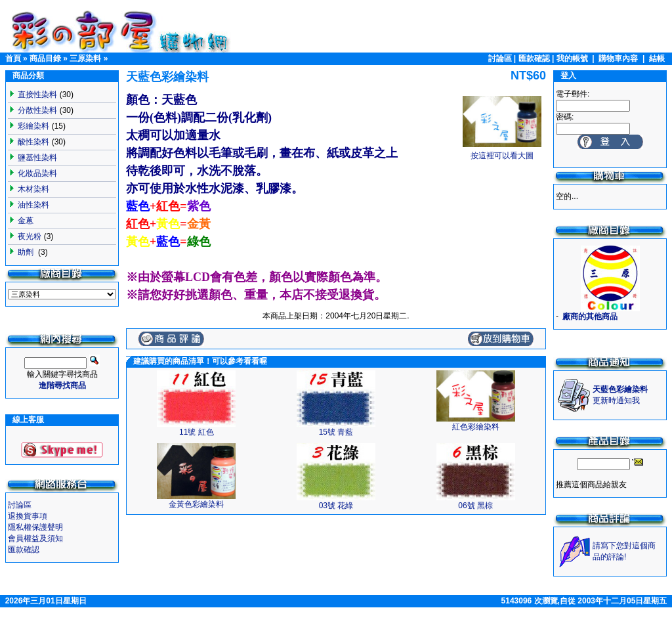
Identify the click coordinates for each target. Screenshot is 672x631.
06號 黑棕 (475, 506)
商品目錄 (45, 58)
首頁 (13, 58)
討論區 (500, 58)
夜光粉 (30, 236)
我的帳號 (572, 58)
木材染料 (33, 189)
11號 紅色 (197, 432)
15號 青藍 (336, 432)
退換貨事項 (28, 516)
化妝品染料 (37, 173)
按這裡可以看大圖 (502, 152)
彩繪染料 (33, 126)
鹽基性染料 (37, 158)
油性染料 (33, 205)
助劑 (27, 252)
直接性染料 (37, 95)
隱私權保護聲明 (35, 527)
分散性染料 (37, 110)
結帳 (657, 58)
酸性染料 (33, 142)
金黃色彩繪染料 (196, 504)
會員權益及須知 (35, 538)
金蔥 (26, 221)
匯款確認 (534, 58)
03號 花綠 (336, 506)
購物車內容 (618, 58)
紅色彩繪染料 (476, 427)
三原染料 (85, 58)
